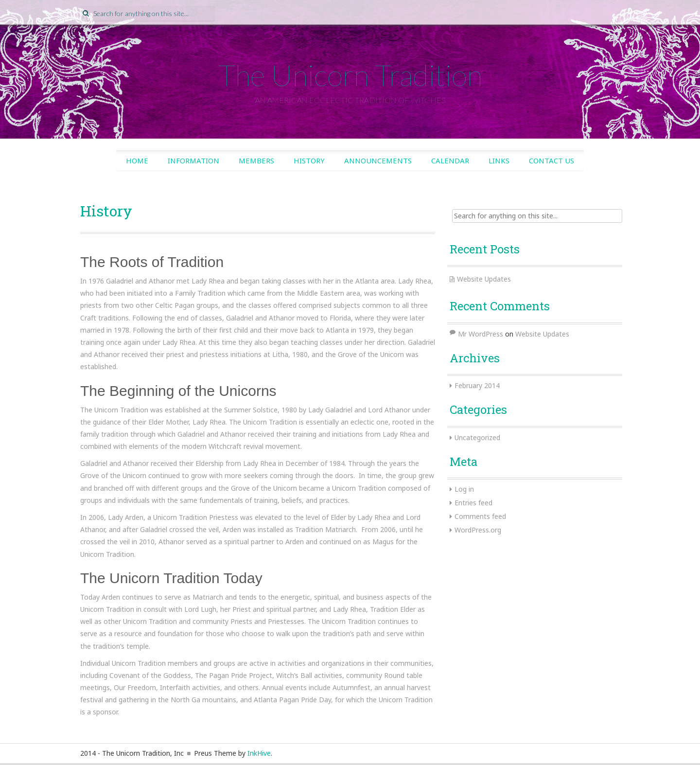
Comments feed (480, 516)
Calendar (450, 160)
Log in (464, 489)
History (309, 160)
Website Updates (484, 279)
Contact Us (551, 160)
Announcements (378, 160)
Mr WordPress (481, 334)
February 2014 (477, 385)
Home (137, 160)
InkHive (259, 753)
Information (193, 160)
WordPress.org (478, 530)
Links (499, 160)
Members (256, 160)
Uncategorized (477, 437)
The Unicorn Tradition (350, 75)
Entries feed (473, 503)
